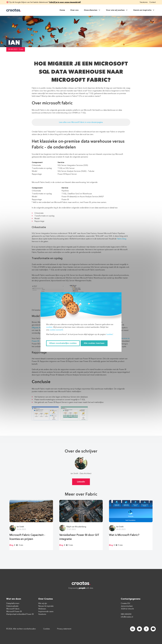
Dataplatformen (13, 603)
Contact (153, 2)
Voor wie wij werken (117, 10)
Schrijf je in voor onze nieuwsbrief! (65, 2)
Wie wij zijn (43, 603)
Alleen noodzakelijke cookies (63, 343)
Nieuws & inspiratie (46, 606)
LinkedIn (81, 482)
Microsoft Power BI (14, 611)
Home (62, 10)
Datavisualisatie (12, 606)
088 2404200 (126, 614)
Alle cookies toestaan (94, 343)
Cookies (47, 629)
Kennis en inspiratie (144, 10)
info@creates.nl (127, 617)
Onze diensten (92, 10)
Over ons (74, 10)
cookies (49, 327)
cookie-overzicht (56, 330)
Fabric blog (121, 239)
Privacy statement (64, 629)
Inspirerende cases (46, 611)
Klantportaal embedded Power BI (20, 614)
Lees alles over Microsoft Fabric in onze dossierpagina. (81, 122)
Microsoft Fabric (13, 609)
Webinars (42, 609)
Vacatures (144, 2)
